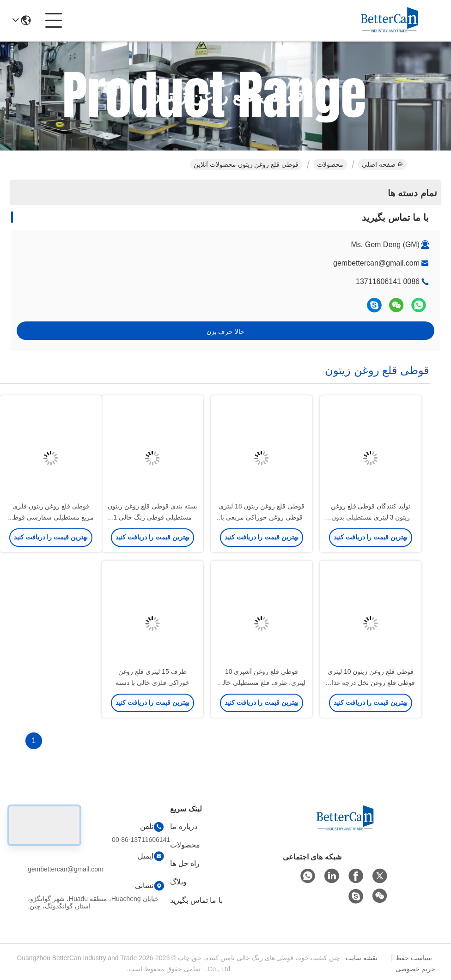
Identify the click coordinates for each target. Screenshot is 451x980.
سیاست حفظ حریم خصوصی (415, 963)
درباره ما (183, 826)
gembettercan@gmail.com (376, 263)
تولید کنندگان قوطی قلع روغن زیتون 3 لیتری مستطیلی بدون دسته (371, 517)
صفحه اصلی (382, 164)
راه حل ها (185, 863)
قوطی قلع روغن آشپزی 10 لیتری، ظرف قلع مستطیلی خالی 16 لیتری (262, 683)
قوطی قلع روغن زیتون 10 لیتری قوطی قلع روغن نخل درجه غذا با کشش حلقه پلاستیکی (370, 683)
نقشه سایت (362, 958)
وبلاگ (178, 882)
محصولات (330, 164)
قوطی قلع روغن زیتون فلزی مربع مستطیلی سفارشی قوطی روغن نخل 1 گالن (51, 517)
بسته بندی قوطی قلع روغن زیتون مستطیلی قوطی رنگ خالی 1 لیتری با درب (152, 517)
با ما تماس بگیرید (196, 900)
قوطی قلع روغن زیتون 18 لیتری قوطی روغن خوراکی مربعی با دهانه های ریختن (262, 517)
